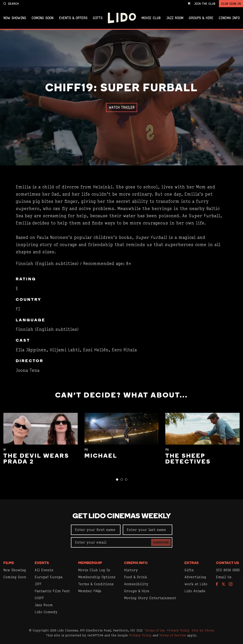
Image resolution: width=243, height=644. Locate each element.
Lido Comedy (46, 612)
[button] (117, 480)
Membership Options (97, 577)
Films (9, 563)
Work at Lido (196, 584)
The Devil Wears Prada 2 (36, 459)
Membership (90, 563)
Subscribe (161, 542)
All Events (44, 570)
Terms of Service (173, 635)
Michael (101, 456)
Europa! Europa (49, 577)
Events (42, 563)
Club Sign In (231, 4)
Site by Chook (203, 630)
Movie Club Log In (94, 570)
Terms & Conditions (96, 584)
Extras (192, 563)
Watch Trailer (122, 107)
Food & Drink (136, 577)
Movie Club (151, 18)
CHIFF (39, 598)
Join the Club (205, 4)
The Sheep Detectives (188, 459)
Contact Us (227, 563)
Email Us (224, 577)
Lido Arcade (195, 591)
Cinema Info (229, 18)
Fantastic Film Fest (52, 591)
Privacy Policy (178, 630)
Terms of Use (155, 630)
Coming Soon (42, 18)
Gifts (98, 18)
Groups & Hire (201, 18)
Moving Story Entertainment (150, 598)
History (131, 570)
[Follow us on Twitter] (223, 584)
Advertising (195, 577)
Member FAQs (90, 591)
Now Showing (15, 18)
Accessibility (136, 584)
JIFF (38, 584)
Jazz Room (175, 18)
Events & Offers (73, 18)
